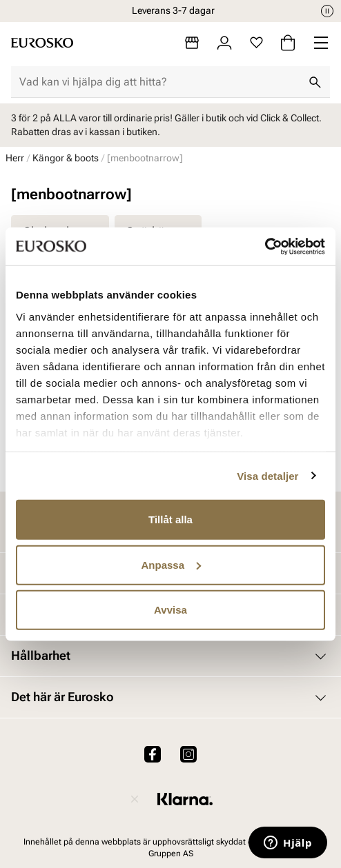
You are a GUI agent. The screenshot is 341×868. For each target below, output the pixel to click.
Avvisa (170, 610)
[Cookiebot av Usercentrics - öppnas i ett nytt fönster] (265, 246)
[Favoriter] (256, 43)
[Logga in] (224, 43)
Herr (15, 158)
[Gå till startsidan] (42, 43)
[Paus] (327, 11)
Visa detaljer (267, 475)
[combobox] (159, 82)
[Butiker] (192, 43)
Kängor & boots (66, 158)
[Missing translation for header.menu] (321, 43)
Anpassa (171, 564)
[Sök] (315, 82)
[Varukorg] (288, 43)
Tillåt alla (170, 519)
